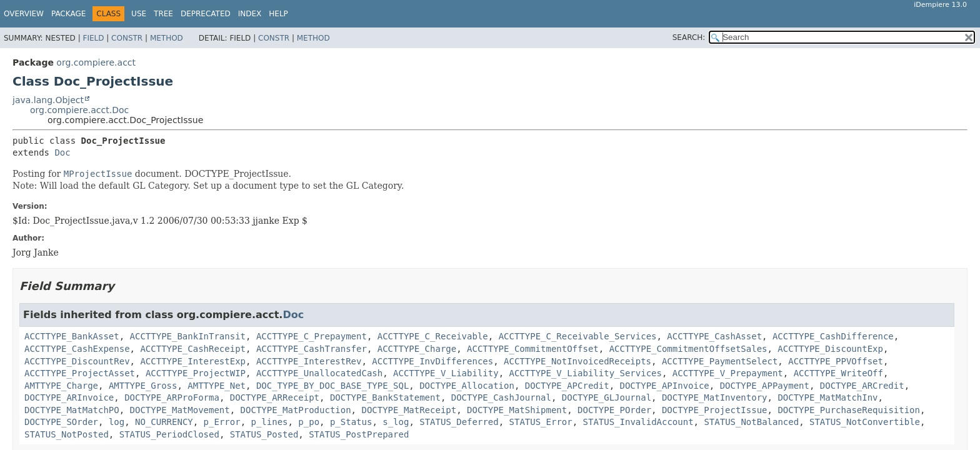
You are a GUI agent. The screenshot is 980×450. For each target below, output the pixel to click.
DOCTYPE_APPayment (765, 386)
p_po (309, 422)
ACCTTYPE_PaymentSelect (720, 361)
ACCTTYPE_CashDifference (833, 336)
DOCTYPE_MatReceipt (409, 410)
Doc (62, 152)
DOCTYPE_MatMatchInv (827, 397)
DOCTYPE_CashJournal (501, 397)
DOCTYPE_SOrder (61, 422)
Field (93, 38)
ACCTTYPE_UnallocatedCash (319, 373)
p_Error (222, 422)
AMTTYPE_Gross (143, 386)
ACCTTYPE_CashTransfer (312, 349)
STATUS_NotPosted (67, 434)
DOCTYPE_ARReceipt (275, 397)
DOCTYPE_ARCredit (862, 386)
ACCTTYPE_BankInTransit (188, 336)
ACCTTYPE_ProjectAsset (80, 373)
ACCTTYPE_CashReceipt (193, 349)
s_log (396, 422)
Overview (24, 14)
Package (68, 14)
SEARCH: (689, 37)
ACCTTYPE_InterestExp (193, 361)
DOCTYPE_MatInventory (715, 397)
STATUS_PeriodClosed (169, 434)
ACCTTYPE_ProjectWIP (196, 373)
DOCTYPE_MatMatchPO (72, 410)
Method (167, 38)
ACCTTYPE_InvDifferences (432, 361)
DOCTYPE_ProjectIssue (715, 410)
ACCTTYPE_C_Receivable (433, 336)
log (117, 422)
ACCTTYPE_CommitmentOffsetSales (688, 349)
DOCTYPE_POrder (614, 410)
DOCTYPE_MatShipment (517, 410)
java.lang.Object (48, 100)
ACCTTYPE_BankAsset (72, 336)
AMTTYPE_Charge (61, 386)
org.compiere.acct (96, 62)
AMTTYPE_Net (217, 386)
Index (250, 14)
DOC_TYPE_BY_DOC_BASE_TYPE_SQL (332, 386)
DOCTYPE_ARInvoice (69, 397)
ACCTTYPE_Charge (417, 349)
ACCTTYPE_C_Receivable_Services (578, 336)
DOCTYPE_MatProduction (296, 410)
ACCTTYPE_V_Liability (446, 373)
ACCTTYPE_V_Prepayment (728, 373)
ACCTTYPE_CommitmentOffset (533, 349)
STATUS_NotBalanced (751, 422)
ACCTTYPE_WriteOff (838, 373)
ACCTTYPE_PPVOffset (836, 361)
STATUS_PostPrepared (359, 434)
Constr (127, 38)
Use (139, 14)
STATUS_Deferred (459, 422)
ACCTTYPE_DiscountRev (77, 361)
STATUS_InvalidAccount (638, 422)
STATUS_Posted (264, 434)
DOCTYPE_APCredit (567, 386)
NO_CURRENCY (164, 422)
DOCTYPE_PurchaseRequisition (849, 410)
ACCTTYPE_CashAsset (714, 336)
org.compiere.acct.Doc (79, 110)
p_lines (269, 422)
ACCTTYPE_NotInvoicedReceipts (577, 361)
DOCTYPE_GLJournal (607, 397)
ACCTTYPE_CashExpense (77, 349)
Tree (163, 14)
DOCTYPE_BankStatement (385, 397)
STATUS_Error (541, 422)
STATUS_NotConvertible (865, 422)
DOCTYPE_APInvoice (664, 386)
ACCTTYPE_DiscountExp (830, 349)
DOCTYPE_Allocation (467, 386)
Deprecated (206, 14)
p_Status (351, 422)
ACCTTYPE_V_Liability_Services (585, 373)
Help (278, 14)
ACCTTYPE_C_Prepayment (312, 336)
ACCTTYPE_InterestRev (309, 361)
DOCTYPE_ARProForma (172, 397)
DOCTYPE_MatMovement (180, 410)
